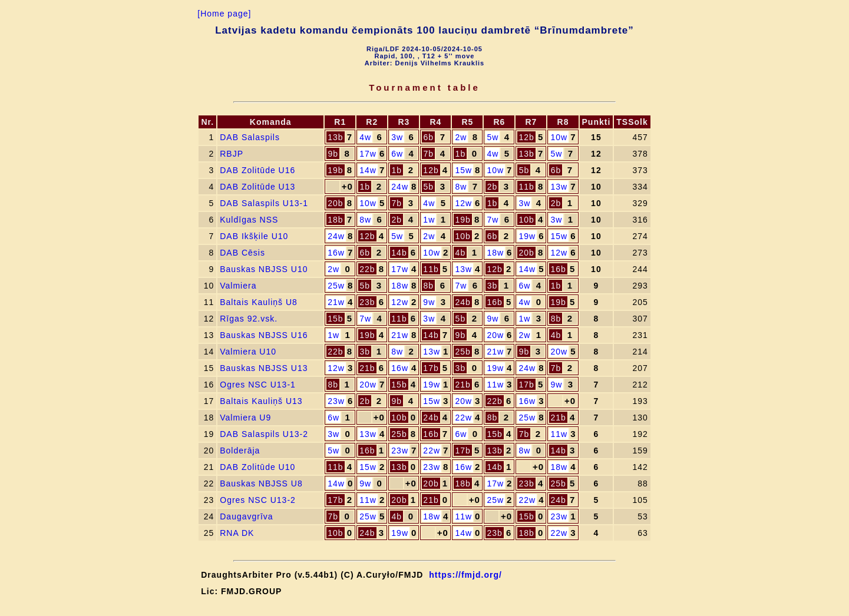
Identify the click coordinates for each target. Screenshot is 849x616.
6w (397, 154)
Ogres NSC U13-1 (258, 385)
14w (368, 170)
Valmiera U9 (245, 418)
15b (335, 319)
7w (493, 220)
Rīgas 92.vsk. (249, 319)
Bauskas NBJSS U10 (264, 269)
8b (429, 286)
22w (463, 418)
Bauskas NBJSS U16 (264, 335)
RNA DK (237, 533)
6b (429, 137)
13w (559, 187)
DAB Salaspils (250, 137)
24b (463, 302)
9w (429, 302)
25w (336, 286)
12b (526, 137)
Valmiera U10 (248, 352)
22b (367, 269)
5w (493, 137)
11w (495, 385)
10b (526, 220)
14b (399, 253)
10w (559, 137)
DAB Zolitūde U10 (257, 467)
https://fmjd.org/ (465, 575)
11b (526, 187)
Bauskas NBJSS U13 (264, 368)
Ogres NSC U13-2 (258, 500)
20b (335, 203)
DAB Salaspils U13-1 (264, 203)
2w (461, 137)
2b (493, 187)
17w (368, 154)
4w (365, 137)
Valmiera (238, 286)
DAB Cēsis (242, 253)
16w (336, 253)
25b (463, 352)
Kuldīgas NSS (249, 220)
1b (461, 154)
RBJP (232, 154)
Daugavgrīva (246, 516)
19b (335, 170)
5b (524, 170)
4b (461, 253)
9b (333, 154)
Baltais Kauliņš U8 (259, 302)
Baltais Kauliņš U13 (261, 401)
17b (431, 368)
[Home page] (224, 14)
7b (429, 154)
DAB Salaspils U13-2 (264, 434)
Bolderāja (240, 451)
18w (495, 253)
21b (367, 368)
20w (495, 335)
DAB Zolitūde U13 (257, 187)
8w (461, 187)
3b (493, 286)
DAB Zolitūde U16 (257, 170)
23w (336, 401)
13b (335, 137)
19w (527, 236)
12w (463, 203)
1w (429, 220)
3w (397, 137)
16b (558, 269)
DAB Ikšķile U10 (254, 236)
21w (336, 302)
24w (400, 187)
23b (367, 302)
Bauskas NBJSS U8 (261, 483)
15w (463, 170)
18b (335, 220)
